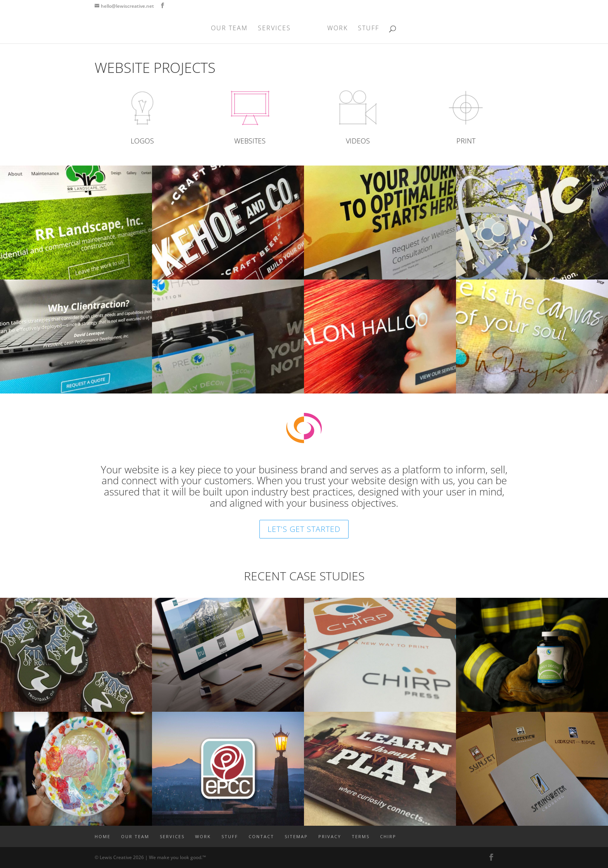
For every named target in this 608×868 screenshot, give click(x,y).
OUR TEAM (229, 29)
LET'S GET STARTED (304, 529)
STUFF (369, 29)
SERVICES (274, 29)
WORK (338, 29)
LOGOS (142, 141)
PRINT (466, 141)
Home (103, 836)
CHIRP (388, 836)
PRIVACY (330, 836)
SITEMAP (296, 836)
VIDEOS (358, 141)
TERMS (361, 836)
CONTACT (261, 836)
